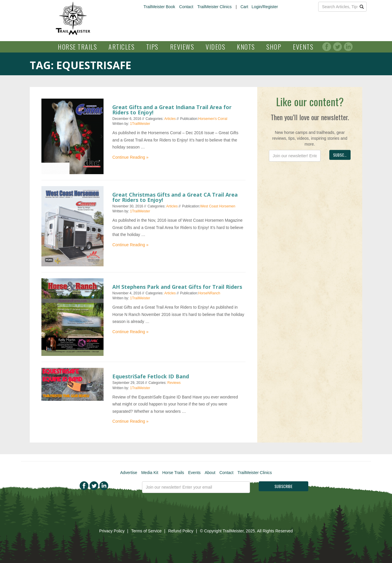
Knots (246, 47)
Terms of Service (146, 531)
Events (303, 47)
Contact (186, 7)
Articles (121, 47)
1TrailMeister (140, 124)
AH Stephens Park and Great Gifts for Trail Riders (177, 287)
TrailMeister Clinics (214, 7)
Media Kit (150, 473)
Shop (274, 47)
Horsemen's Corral (213, 119)
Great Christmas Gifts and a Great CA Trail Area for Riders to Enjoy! (175, 197)
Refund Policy (181, 531)
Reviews (182, 47)
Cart (244, 7)
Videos (215, 47)
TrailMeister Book (159, 7)
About (210, 473)
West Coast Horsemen (218, 206)
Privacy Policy (112, 531)
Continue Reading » (130, 157)
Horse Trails (77, 47)
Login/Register (265, 7)
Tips (152, 47)
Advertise (129, 473)
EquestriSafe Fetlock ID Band (151, 376)
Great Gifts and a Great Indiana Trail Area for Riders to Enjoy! (172, 110)
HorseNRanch (209, 293)
